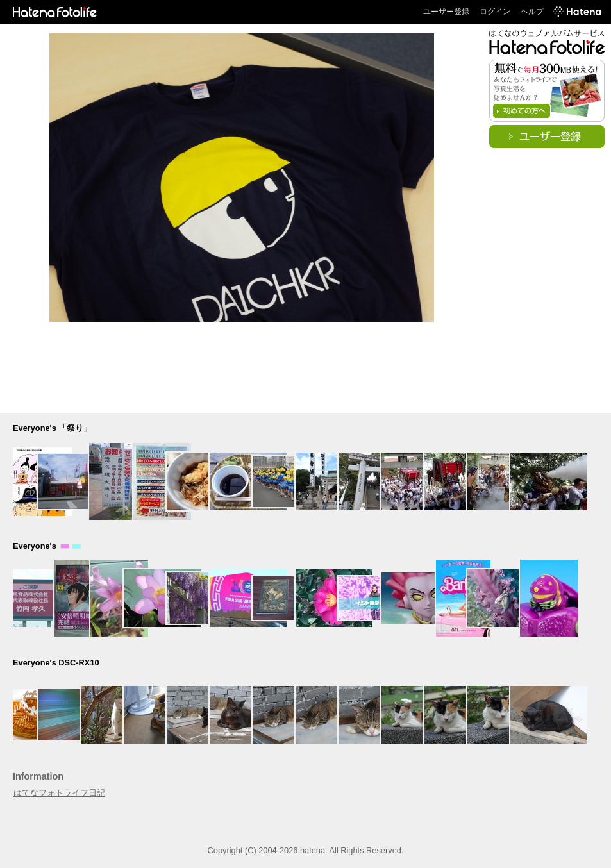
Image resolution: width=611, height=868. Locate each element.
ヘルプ (532, 12)
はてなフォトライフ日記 (59, 793)
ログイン (495, 12)
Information (38, 776)
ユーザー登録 (446, 12)
